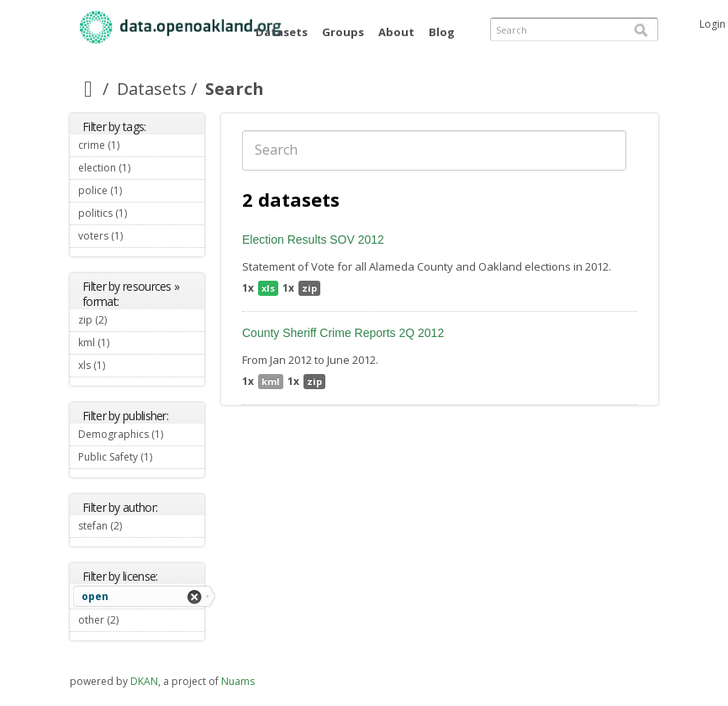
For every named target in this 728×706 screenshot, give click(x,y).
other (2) (139, 620)
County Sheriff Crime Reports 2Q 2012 (343, 333)
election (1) (141, 170)
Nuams (238, 681)
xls (268, 288)
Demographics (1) (141, 436)
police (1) (141, 192)
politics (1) (141, 215)
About (396, 32)
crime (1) (140, 145)
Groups (343, 32)
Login (712, 24)
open (95, 596)
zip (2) (127, 320)
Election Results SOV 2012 (313, 240)
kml (271, 381)
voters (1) (141, 238)
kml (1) (129, 342)
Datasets (282, 32)
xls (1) (125, 365)
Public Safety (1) (141, 459)
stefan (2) (141, 528)
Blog (442, 32)
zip (309, 288)
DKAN (144, 681)
